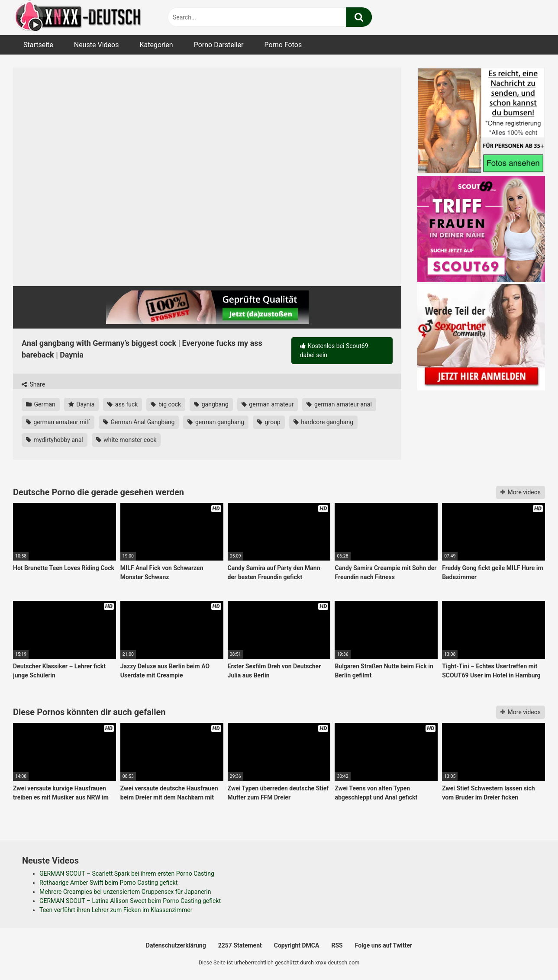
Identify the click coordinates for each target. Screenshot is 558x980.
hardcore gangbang (323, 422)
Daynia (82, 404)
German (41, 404)
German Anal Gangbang (139, 422)
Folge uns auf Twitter (384, 945)
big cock (166, 404)
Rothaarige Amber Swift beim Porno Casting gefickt (108, 883)
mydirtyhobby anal (55, 440)
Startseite (38, 45)
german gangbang (216, 422)
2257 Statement (240, 945)
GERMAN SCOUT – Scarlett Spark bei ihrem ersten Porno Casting (127, 874)
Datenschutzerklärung (176, 945)
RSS (337, 945)
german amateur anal (339, 404)
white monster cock (126, 440)
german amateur (268, 404)
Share (33, 384)
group (269, 422)
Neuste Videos (97, 45)
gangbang (211, 404)
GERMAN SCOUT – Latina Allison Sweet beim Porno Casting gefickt (130, 901)
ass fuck (123, 404)
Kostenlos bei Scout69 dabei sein (334, 350)
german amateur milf (58, 422)
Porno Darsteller (219, 45)
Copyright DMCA (297, 945)
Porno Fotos (283, 45)
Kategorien (156, 45)
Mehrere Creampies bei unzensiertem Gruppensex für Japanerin (125, 892)
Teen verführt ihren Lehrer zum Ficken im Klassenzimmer (116, 910)
